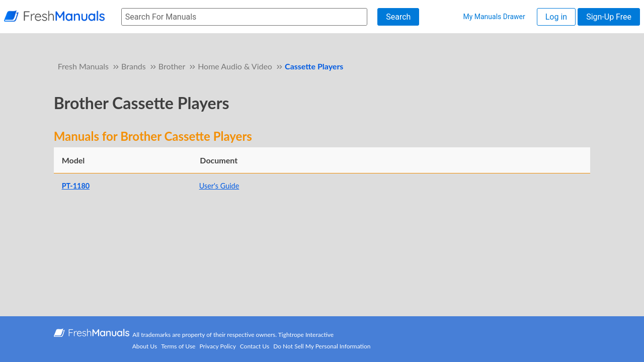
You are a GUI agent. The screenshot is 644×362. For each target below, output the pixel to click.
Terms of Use (178, 346)
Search (398, 17)
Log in (556, 17)
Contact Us (255, 346)
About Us (145, 346)
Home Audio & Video (235, 66)
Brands (134, 66)
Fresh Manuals (83, 66)
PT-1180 (76, 186)
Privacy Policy (218, 346)
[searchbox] (244, 17)
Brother (172, 66)
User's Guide (219, 186)
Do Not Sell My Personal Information (322, 346)
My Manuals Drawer (494, 17)
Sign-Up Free (609, 17)
